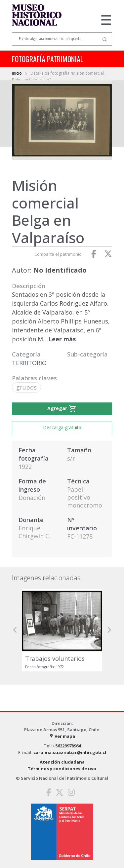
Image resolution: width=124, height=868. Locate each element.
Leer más (62, 339)
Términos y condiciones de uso (62, 769)
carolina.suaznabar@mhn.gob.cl (70, 752)
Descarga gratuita (62, 427)
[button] (15, 630)
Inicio (17, 73)
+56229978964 (67, 746)
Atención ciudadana (62, 762)
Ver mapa (62, 736)
